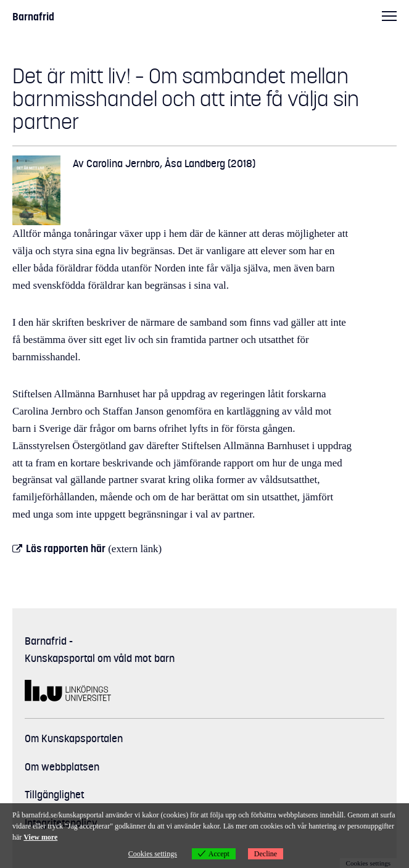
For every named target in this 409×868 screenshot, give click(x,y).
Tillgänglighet (55, 795)
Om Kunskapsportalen (74, 738)
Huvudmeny (389, 16)
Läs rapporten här (66, 548)
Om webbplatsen (62, 767)
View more (40, 837)
